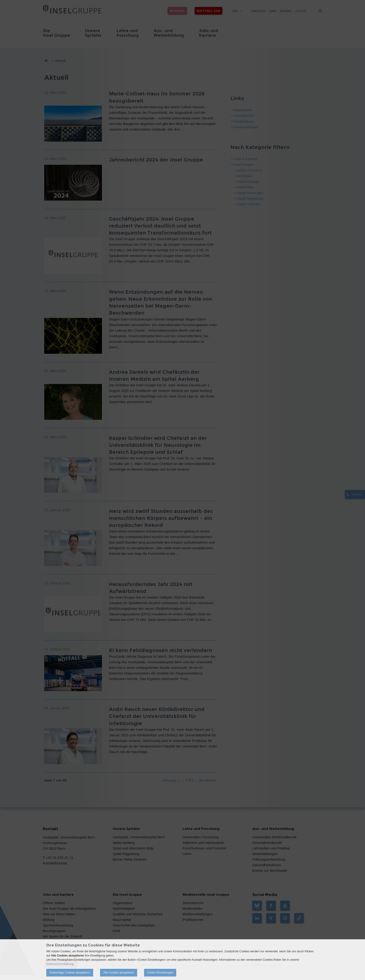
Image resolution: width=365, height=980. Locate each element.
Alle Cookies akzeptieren (118, 973)
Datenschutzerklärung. (60, 964)
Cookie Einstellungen (160, 973)
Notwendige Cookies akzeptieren (70, 973)
